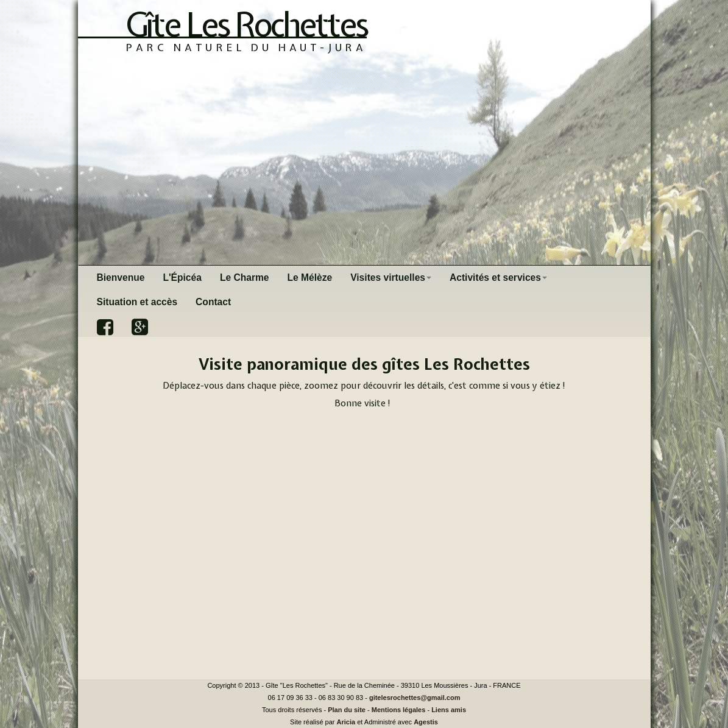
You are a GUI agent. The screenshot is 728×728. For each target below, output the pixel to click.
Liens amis (449, 710)
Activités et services (498, 277)
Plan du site (347, 710)
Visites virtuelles (391, 277)
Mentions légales (399, 710)
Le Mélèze (310, 277)
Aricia (346, 722)
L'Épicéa (182, 277)
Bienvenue (121, 277)
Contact (213, 302)
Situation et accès (137, 302)
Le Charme (245, 277)
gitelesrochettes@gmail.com (415, 698)
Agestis (426, 722)
